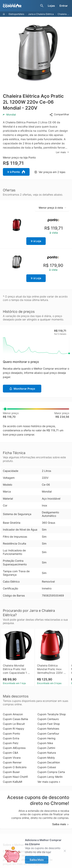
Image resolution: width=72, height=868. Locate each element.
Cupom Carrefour (48, 733)
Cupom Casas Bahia (15, 719)
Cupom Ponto (11, 733)
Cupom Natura (47, 753)
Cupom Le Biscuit (14, 724)
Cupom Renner (12, 762)
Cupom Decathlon (49, 762)
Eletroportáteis (16, 14)
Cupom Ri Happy (14, 729)
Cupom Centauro (48, 719)
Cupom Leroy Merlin (50, 777)
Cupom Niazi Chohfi (15, 777)
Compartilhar (59, 115)
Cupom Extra (11, 738)
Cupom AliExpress (14, 748)
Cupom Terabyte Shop (52, 714)
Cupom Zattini (46, 748)
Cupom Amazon (13, 714)
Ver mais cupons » (49, 782)
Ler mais (62, 152)
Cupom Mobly (46, 758)
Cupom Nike (45, 743)
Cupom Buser (11, 772)
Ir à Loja (36, 241)
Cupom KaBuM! (13, 782)
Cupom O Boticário (15, 767)
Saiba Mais (37, 860)
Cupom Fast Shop (49, 724)
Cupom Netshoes (48, 729)
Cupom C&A (10, 753)
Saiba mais (61, 824)
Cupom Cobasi (47, 767)
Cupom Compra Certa (51, 772)
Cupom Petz (11, 743)
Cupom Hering (46, 738)
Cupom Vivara (12, 758)
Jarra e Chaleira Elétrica (41, 14)
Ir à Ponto (16, 172)
